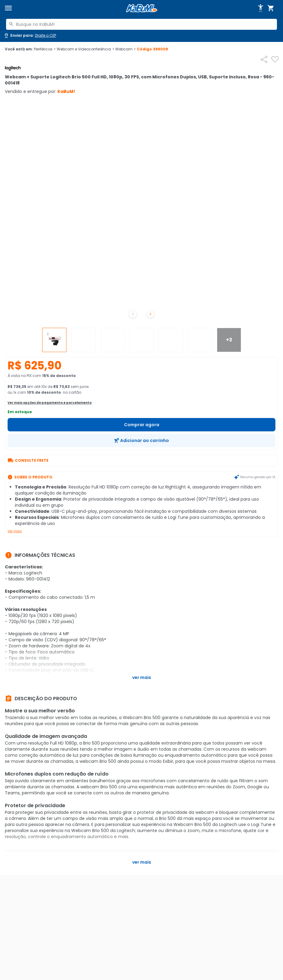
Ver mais (15, 531)
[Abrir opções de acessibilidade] (261, 8)
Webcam (125, 49)
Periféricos (45, 49)
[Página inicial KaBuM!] (142, 8)
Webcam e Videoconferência (85, 49)
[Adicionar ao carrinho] (141, 440)
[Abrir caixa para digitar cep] (30, 36)
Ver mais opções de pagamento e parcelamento (50, 403)
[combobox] (141, 24)
